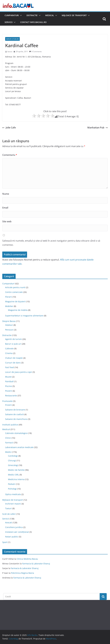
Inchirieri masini (13, 504)
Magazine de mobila (18, 310)
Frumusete (7, 401)
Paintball (9, 381)
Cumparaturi (12, 15)
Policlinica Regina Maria (22, 573)
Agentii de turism (13, 339)
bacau (10, 52)
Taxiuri (8, 508)
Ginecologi (13, 465)
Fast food (10, 367)
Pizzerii (9, 391)
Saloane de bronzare (15, 410)
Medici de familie (16, 470)
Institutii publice (10, 425)
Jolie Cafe (9, 128)
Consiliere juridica (14, 527)
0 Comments (35, 52)
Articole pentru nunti (15, 287)
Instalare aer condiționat (17, 532)
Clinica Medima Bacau (27, 559)
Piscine (9, 386)
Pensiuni (9, 330)
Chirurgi (12, 461)
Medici (8, 452)
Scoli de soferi (9, 514)
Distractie (32, 15)
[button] (20, 15)
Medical (50, 15)
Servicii (9, 22)
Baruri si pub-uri (12, 39)
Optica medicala (13, 494)
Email (5, 208)
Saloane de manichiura (16, 419)
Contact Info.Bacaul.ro (33, 22)
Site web (7, 221)
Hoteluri (9, 325)
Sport (5, 542)
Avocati (9, 523)
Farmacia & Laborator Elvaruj (36, 564)
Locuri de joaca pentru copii (19, 372)
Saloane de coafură (14, 414)
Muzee (8, 377)
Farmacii (9, 443)
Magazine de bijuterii (15, 301)
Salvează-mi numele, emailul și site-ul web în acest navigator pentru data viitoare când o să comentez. (51, 243)
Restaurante (11, 396)
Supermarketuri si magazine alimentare (24, 316)
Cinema (9, 353)
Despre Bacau (9, 321)
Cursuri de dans (13, 363)
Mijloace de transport (74, 15)
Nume (6, 194)
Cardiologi (13, 456)
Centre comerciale (14, 292)
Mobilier (9, 306)
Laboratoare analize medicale (19, 447)
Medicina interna (16, 479)
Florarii (9, 297)
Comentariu (10, 155)
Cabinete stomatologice (16, 433)
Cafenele (9, 349)
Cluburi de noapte (14, 358)
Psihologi (12, 489)
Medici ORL (13, 475)
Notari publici (12, 537)
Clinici (8, 438)
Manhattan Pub (98, 128)
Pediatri (12, 484)
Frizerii (8, 405)
